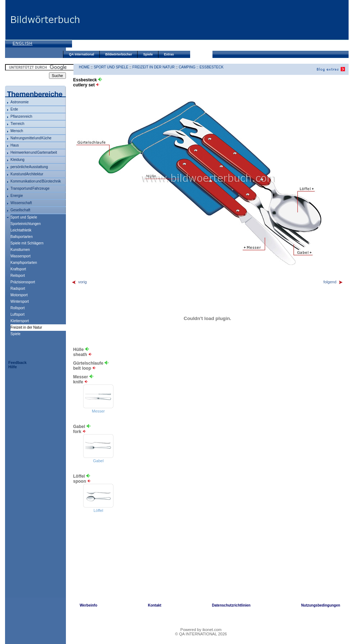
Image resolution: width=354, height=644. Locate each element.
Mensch (17, 131)
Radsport (18, 289)
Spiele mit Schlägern (27, 243)
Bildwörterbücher (119, 54)
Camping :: (189, 67)
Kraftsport (18, 269)
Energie (17, 196)
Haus (15, 145)
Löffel (98, 510)
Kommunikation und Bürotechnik (36, 181)
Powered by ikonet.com (201, 630)
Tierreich (17, 124)
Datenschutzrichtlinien (231, 605)
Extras (169, 54)
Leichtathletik (21, 230)
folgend (333, 282)
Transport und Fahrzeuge (30, 188)
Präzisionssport (23, 282)
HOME (84, 67)
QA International (82, 54)
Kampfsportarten (24, 263)
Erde (14, 109)
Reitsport (18, 276)
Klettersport (20, 321)
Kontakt (155, 605)
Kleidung (17, 160)
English (23, 43)
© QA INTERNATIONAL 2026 (201, 634)
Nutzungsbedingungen (321, 605)
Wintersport (20, 301)
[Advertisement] (109, 26)
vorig (79, 282)
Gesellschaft (20, 210)
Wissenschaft (21, 203)
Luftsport (17, 314)
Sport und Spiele (24, 217)
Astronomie (20, 102)
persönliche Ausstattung (29, 167)
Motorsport (19, 295)
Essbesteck (212, 67)
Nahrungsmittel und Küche (31, 138)
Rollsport (17, 308)
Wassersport (21, 256)
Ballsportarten (22, 237)
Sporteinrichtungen (26, 224)
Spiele (148, 54)
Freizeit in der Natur (154, 67)
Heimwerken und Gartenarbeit (34, 152)
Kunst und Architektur (27, 174)
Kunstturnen (20, 250)
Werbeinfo (88, 605)
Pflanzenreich (21, 116)
